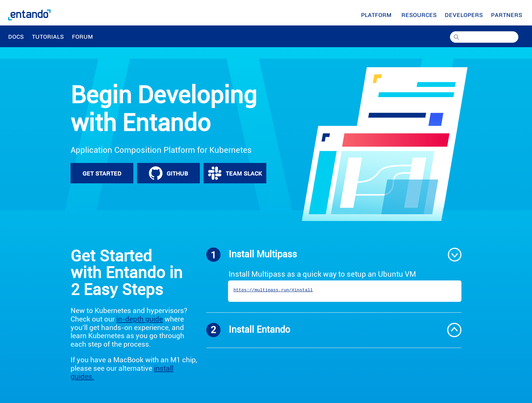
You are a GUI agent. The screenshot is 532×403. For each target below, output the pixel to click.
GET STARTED (102, 173)
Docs (16, 36)
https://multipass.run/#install (273, 290)
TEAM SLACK (235, 173)
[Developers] (464, 15)
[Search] (484, 37)
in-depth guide (140, 319)
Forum (83, 36)
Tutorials (48, 36)
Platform (377, 15)
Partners (507, 15)
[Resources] (419, 15)
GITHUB (168, 173)
